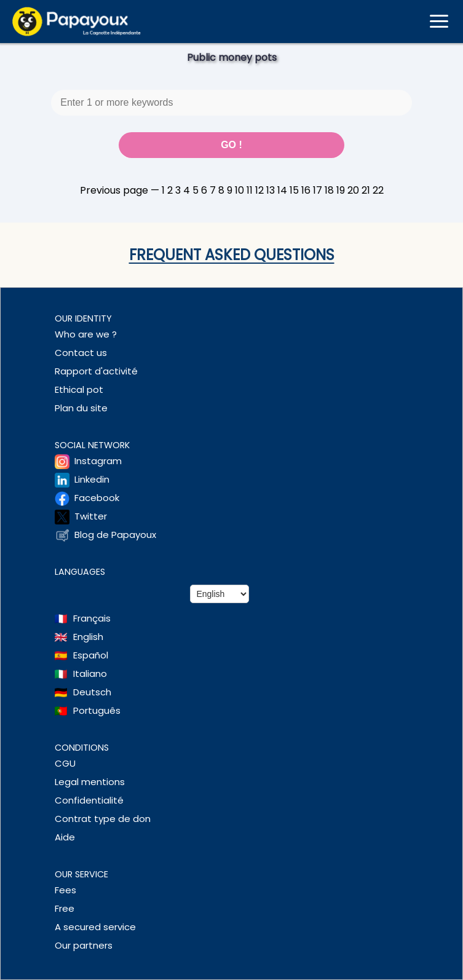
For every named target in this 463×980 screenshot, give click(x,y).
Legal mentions (90, 782)
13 (271, 190)
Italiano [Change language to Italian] (90, 674)
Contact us (81, 353)
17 (318, 190)
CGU (65, 763)
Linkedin (92, 479)
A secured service (95, 927)
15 (294, 190)
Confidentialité (89, 800)
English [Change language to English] (88, 637)
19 (341, 190)
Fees (65, 890)
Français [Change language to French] (92, 618)
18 (329, 190)
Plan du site (81, 408)
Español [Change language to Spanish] (91, 655)
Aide (65, 837)
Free (65, 908)
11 (250, 190)
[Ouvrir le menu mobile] (439, 22)
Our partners (84, 945)
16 (306, 190)
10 (239, 190)
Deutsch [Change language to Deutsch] (92, 692)
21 (366, 190)
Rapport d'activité (96, 371)
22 (378, 190)
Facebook (97, 498)
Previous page (114, 190)
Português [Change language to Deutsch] (97, 710)
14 (282, 190)
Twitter (91, 516)
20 (353, 190)
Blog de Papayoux (115, 535)
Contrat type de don (103, 819)
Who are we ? (86, 334)
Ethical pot (79, 389)
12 (259, 190)
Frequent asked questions (232, 255)
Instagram (98, 461)
